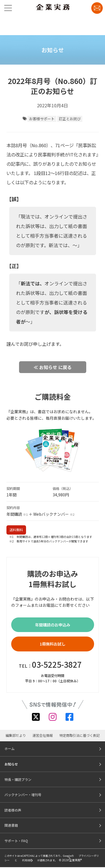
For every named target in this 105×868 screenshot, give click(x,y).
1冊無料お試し (53, 644)
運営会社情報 (43, 735)
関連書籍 (11, 825)
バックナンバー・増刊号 (23, 795)
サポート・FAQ (16, 841)
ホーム (10, 748)
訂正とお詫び (70, 119)
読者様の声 (13, 810)
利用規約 (27, 860)
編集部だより (16, 735)
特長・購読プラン (18, 779)
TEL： (50, 664)
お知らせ (11, 764)
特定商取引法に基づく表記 (80, 735)
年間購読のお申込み (53, 625)
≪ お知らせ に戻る (53, 367)
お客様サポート (42, 119)
